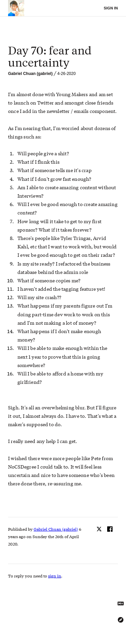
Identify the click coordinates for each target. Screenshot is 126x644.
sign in (55, 576)
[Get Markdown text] (121, 604)
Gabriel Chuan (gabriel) (30, 74)
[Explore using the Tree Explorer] (121, 620)
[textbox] (63, 57)
